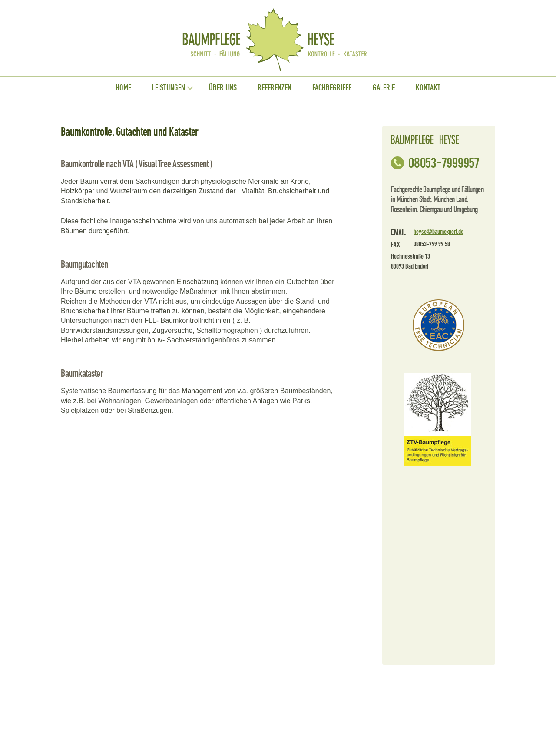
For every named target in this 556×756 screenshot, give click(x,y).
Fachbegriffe (332, 88)
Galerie (384, 88)
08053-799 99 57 (444, 162)
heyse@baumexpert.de (439, 232)
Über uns (223, 88)
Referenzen (275, 88)
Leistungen (169, 88)
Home (123, 88)
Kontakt (428, 88)
